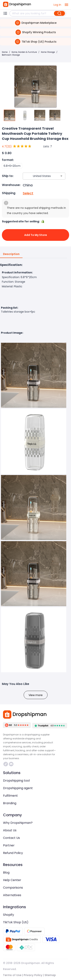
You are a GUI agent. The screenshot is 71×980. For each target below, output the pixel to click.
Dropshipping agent (18, 788)
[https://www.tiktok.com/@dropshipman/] (6, 764)
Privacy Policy (33, 975)
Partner (9, 845)
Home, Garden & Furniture (24, 52)
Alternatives (12, 895)
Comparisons (13, 888)
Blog (6, 873)
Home (5, 52)
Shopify (9, 915)
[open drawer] (66, 5)
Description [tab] (11, 254)
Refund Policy (13, 853)
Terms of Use (12, 975)
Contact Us (11, 838)
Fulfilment (10, 796)
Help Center (12, 880)
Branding (10, 803)
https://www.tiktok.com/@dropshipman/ (6, 764)
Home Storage (48, 52)
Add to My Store (35, 235)
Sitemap (50, 975)
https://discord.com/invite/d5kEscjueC (11, 764)
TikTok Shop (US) (16, 922)
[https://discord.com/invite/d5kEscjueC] (11, 764)
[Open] (61, 176)
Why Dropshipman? (18, 823)
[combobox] (38, 176)
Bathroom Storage (11, 55)
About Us (10, 830)
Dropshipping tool (16, 781)
